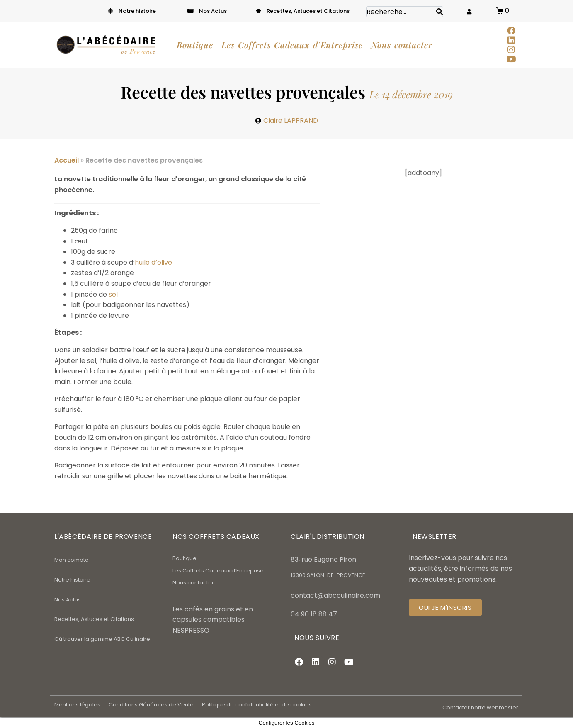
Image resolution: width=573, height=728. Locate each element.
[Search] (439, 12)
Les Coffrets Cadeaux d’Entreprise (218, 571)
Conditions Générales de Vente (151, 705)
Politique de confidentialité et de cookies (257, 705)
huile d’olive (153, 262)
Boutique (185, 558)
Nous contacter (193, 583)
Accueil (67, 160)
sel (113, 294)
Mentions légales (77, 705)
